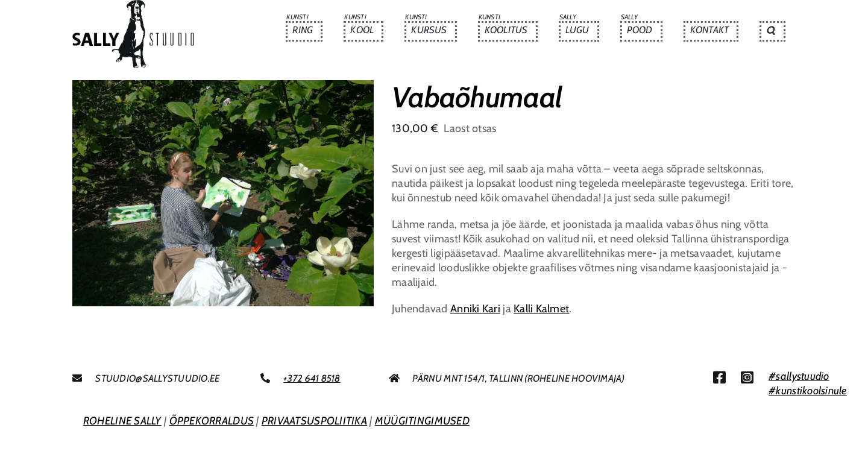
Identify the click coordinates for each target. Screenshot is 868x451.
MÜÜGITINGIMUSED (422, 421)
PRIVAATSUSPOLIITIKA (314, 421)
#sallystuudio (799, 376)
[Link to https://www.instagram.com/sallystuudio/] (747, 377)
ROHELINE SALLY (122, 421)
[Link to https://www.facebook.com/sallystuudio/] (719, 377)
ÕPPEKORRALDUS (212, 421)
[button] (772, 31)
